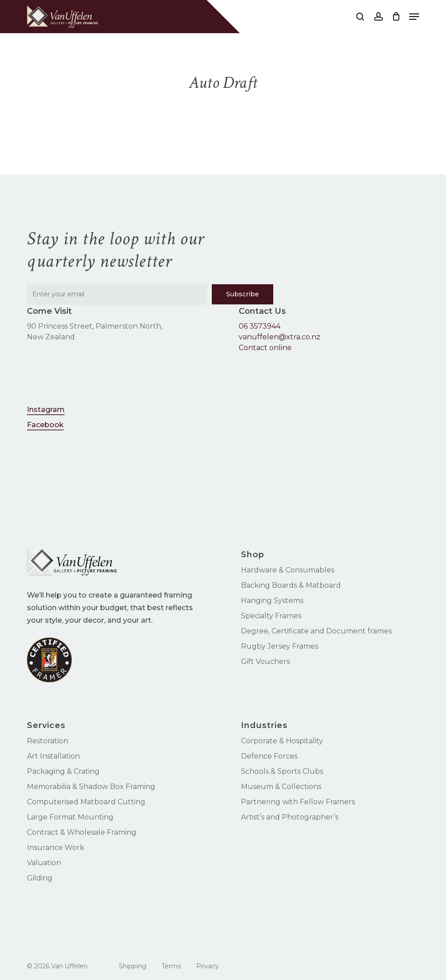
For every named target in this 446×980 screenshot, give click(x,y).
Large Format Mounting (70, 817)
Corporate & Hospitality (282, 741)
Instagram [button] (46, 410)
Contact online (265, 348)
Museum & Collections (281, 787)
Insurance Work (56, 848)
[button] (414, 17)
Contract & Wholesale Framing (82, 832)
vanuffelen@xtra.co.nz (280, 337)
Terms (171, 966)
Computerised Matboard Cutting (86, 802)
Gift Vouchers (265, 661)
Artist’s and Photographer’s (290, 817)
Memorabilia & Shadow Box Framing (91, 787)
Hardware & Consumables (288, 570)
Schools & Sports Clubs (282, 771)
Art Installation (53, 756)
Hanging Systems (272, 601)
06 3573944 (260, 326)
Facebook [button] (45, 425)
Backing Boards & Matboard (291, 585)
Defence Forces (269, 756)
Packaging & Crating (63, 771)
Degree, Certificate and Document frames (316, 631)
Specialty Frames (271, 616)
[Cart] (396, 17)
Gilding (40, 878)
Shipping (133, 966)
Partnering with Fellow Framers (298, 802)
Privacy (208, 966)
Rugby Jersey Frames (280, 646)
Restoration (48, 741)
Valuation (44, 863)
